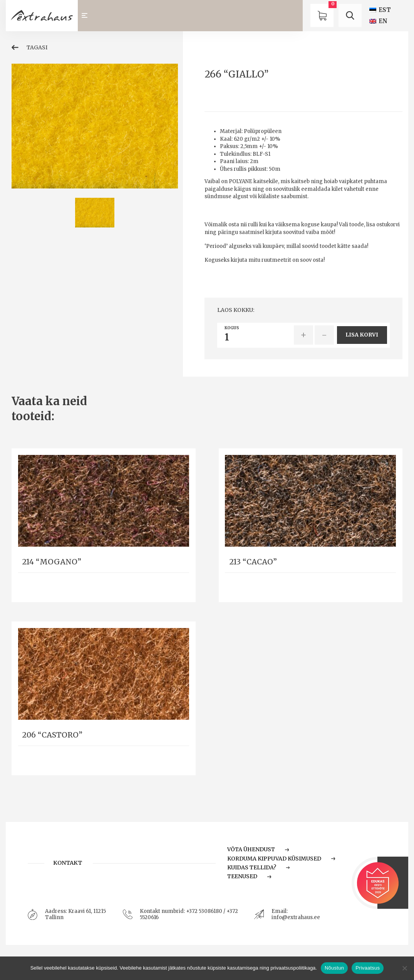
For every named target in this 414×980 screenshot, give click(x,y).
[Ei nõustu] (404, 968)
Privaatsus (368, 968)
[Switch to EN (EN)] (378, 21)
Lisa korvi (362, 335)
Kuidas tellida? (259, 867)
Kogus (232, 328)
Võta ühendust (258, 849)
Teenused (249, 876)
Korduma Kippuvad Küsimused (281, 859)
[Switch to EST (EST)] (380, 10)
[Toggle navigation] (88, 16)
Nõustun (334, 968)
